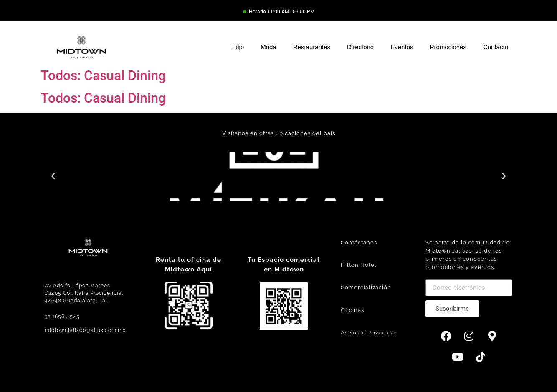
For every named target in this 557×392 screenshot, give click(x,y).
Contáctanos (359, 242)
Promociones (448, 47)
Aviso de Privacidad (369, 333)
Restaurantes (312, 47)
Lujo (238, 47)
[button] (53, 176)
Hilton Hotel (359, 265)
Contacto (496, 47)
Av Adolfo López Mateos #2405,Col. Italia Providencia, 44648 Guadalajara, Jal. (84, 293)
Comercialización (366, 288)
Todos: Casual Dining (103, 75)
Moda (268, 47)
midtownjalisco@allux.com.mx (85, 330)
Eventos (402, 47)
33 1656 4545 (62, 317)
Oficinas (352, 310)
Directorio (360, 47)
